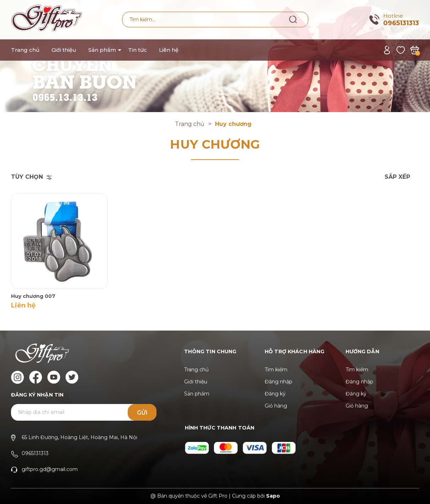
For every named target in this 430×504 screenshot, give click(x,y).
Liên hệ (169, 50)
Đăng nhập (279, 382)
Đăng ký (275, 394)
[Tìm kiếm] (293, 19)
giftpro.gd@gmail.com (50, 469)
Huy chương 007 (33, 296)
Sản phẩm (102, 50)
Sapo (273, 496)
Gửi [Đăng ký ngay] (142, 413)
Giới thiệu (64, 50)
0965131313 (401, 23)
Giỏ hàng (276, 406)
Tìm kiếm (276, 370)
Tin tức (137, 50)
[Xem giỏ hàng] (415, 49)
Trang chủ (25, 50)
